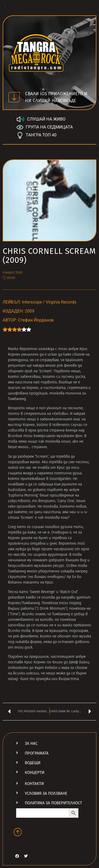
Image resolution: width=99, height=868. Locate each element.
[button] (5, 6)
